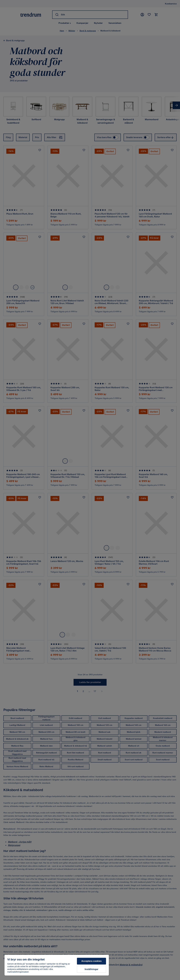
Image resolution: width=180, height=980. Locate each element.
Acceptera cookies (91, 961)
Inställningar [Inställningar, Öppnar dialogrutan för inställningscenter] (91, 969)
